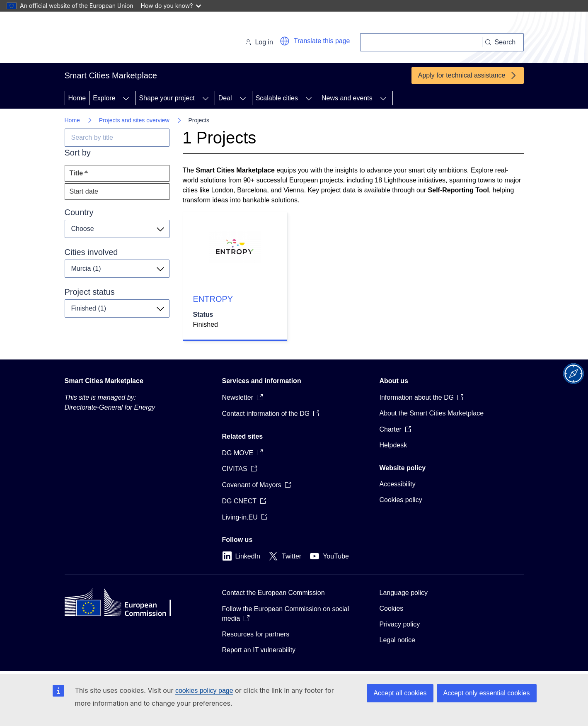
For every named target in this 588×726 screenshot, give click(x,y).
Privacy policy (400, 624)
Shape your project (167, 98)
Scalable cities (277, 98)
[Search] (421, 42)
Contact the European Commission (273, 593)
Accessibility (398, 484)
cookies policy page (204, 691)
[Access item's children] (126, 98)
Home (77, 98)
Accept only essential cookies (487, 693)
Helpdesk (393, 445)
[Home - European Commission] (122, 39)
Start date (84, 191)
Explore (104, 98)
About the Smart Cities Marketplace (432, 413)
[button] (285, 41)
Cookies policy (401, 500)
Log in (259, 42)
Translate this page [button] (322, 41)
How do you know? (171, 6)
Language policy (404, 593)
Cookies (392, 608)
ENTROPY (213, 299)
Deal (225, 98)
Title (95, 175)
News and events (347, 98)
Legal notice (397, 640)
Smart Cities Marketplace (104, 381)
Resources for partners (256, 634)
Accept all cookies (400, 693)
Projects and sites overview (134, 120)
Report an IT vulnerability (259, 650)
